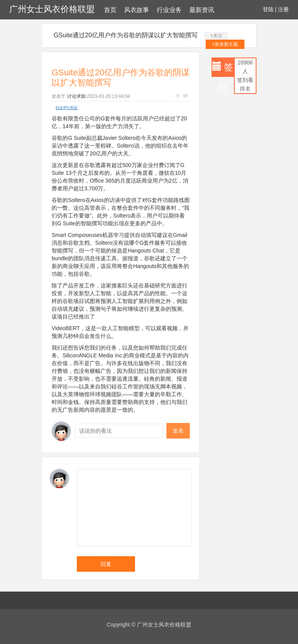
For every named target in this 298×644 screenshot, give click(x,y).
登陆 (268, 9)
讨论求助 (76, 96)
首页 (110, 10)
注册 (283, 9)
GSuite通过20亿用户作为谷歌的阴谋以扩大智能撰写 (126, 35)
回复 (106, 564)
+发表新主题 (225, 44)
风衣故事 (137, 10)
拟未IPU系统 (67, 108)
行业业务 (169, 10)
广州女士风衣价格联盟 (52, 9)
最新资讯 (202, 10)
